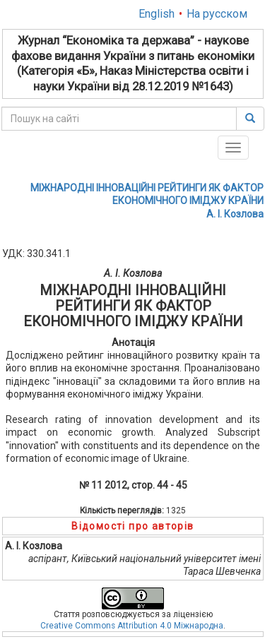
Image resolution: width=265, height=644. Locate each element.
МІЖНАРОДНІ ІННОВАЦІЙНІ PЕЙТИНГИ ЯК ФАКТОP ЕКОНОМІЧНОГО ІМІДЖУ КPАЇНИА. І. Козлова (147, 201)
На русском (217, 14)
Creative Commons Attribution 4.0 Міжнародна (132, 626)
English (157, 14)
